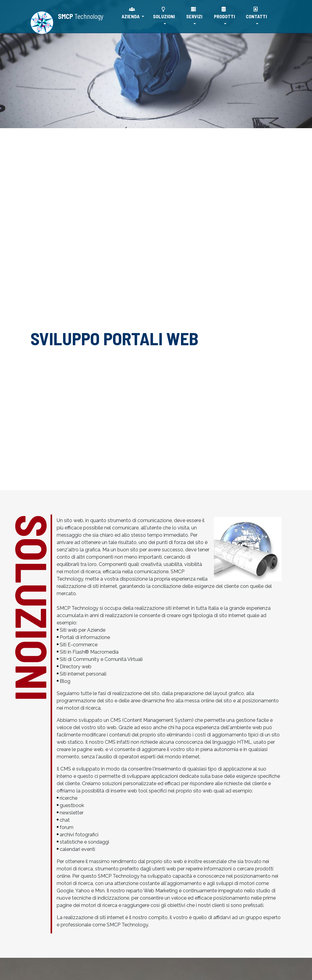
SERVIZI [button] (194, 13)
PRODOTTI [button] (224, 13)
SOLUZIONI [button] (164, 13)
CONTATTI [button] (256, 13)
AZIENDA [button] (131, 13)
